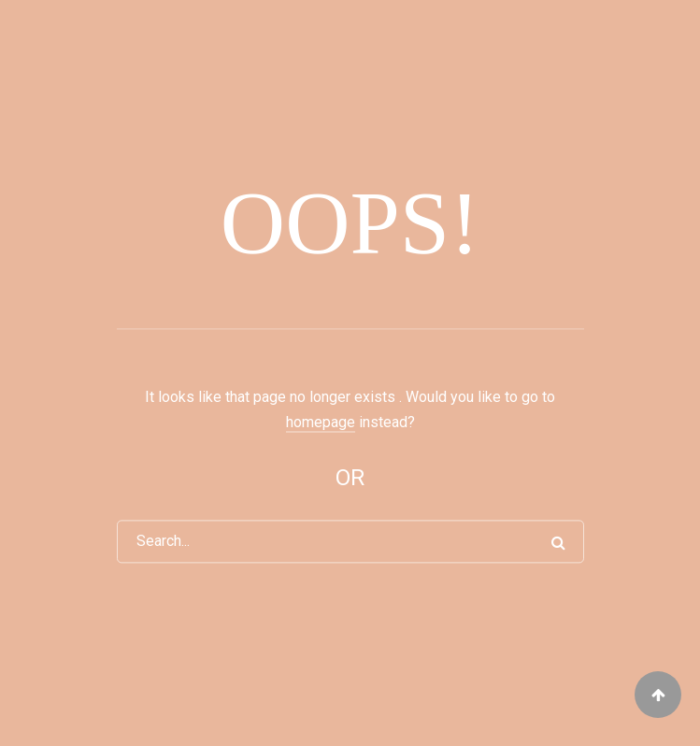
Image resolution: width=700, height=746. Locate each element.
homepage (321, 422)
